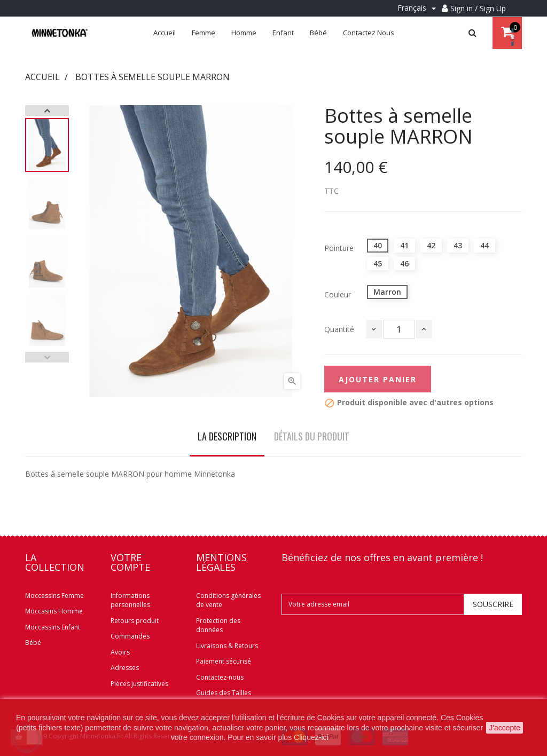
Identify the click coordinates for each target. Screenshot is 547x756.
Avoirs (120, 652)
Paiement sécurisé (224, 661)
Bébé (33, 643)
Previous (47, 357)
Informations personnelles (130, 600)
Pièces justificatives (139, 684)
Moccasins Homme (54, 611)
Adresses (125, 668)
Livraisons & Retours (227, 646)
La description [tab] (227, 436)
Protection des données (218, 625)
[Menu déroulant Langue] (418, 8)
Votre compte (130, 562)
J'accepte (505, 728)
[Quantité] (399, 329)
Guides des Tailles (224, 693)
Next (47, 111)
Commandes (130, 636)
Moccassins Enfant (53, 627)
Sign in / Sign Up (478, 8)
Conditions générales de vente (228, 600)
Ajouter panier (378, 379)
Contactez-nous (220, 677)
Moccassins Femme (54, 596)
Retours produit (135, 621)
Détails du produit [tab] (312, 436)
